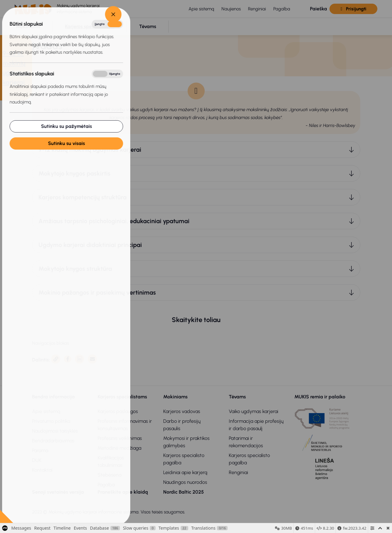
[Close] (82, 14)
